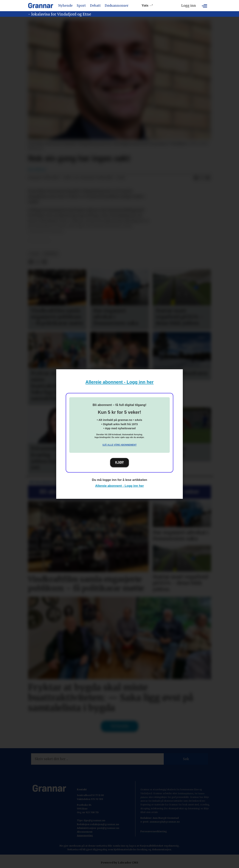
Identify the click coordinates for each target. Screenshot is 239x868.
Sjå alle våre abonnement (119, 445)
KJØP (119, 462)
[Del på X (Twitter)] (202, 178)
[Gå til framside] (41, 6)
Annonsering (85, 835)
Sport (81, 6)
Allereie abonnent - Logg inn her (120, 382)
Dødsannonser (117, 6)
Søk (186, 759)
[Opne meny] (204, 6)
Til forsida (120, 726)
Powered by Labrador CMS (119, 863)
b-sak (34, 254)
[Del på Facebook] (196, 178)
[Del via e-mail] (208, 178)
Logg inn (189, 6)
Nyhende (65, 6)
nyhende (51, 254)
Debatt (95, 6)
